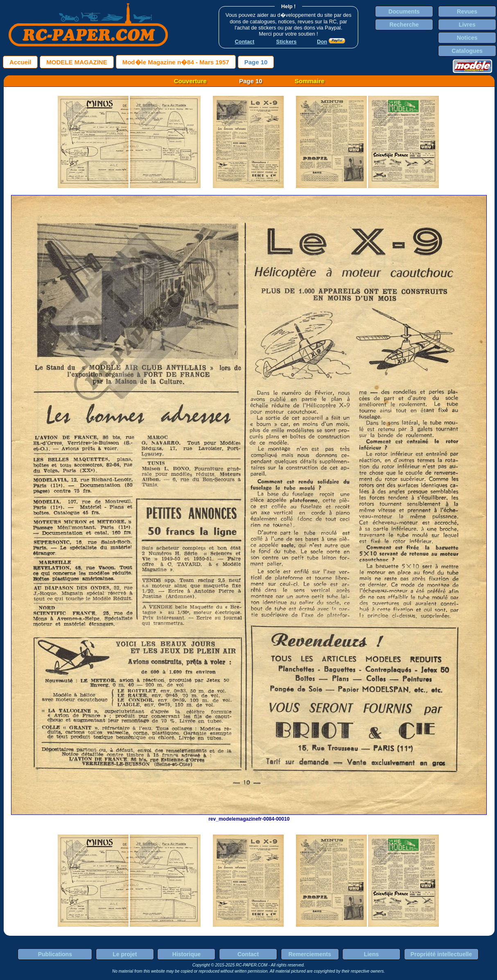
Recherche (404, 25)
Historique (186, 954)
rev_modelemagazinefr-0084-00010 (249, 816)
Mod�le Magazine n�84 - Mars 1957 (176, 62)
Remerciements (309, 954)
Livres (467, 25)
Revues (467, 11)
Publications (55, 954)
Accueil (20, 62)
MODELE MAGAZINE (77, 62)
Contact (248, 954)
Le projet (125, 954)
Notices (467, 38)
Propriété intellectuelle (441, 954)
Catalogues (467, 51)
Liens (372, 954)
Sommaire (310, 81)
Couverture (190, 81)
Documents (404, 11)
